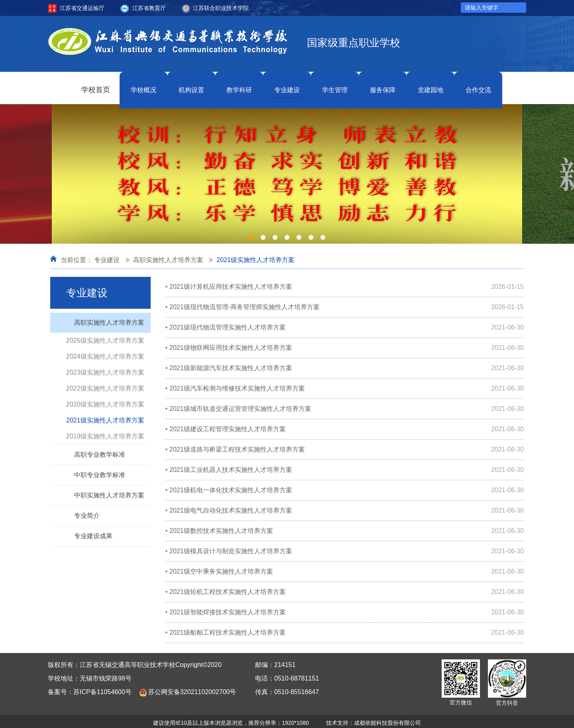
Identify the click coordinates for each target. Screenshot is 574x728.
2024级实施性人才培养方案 (105, 353)
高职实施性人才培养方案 (168, 256)
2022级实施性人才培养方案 (105, 385)
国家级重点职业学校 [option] (354, 43)
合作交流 (478, 86)
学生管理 (335, 86)
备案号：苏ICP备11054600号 (90, 688)
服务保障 (383, 86)
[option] (287, 170)
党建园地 (431, 86)
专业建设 (287, 86)
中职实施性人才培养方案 (109, 492)
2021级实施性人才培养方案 (256, 256)
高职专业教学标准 (100, 451)
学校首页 (96, 86)
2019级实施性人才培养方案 (105, 433)
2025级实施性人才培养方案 (105, 337)
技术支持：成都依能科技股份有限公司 (373, 719)
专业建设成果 (93, 532)
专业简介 (87, 512)
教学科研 (239, 86)
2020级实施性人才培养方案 (105, 401)
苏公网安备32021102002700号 (192, 688)
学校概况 (143, 86)
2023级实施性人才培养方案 (105, 369)
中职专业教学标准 (100, 471)
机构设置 (191, 86)
